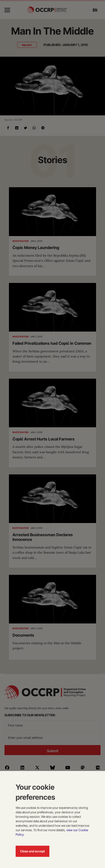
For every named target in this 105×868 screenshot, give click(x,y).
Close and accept (33, 851)
